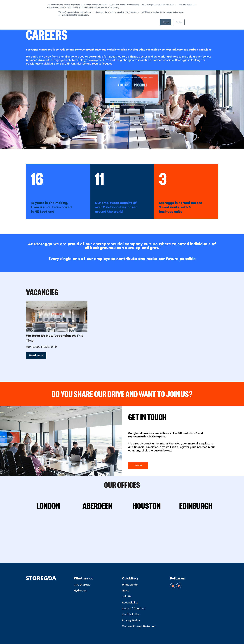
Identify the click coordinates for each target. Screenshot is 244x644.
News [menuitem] (126, 591)
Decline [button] (179, 22)
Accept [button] (166, 22)
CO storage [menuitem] (82, 585)
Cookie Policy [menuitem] (131, 614)
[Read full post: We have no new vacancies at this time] (57, 316)
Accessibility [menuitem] (130, 603)
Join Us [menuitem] (127, 597)
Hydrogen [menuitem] (80, 591)
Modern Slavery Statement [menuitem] (139, 626)
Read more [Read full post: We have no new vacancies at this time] (36, 356)
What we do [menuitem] (130, 585)
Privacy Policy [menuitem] (131, 621)
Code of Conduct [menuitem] (133, 609)
